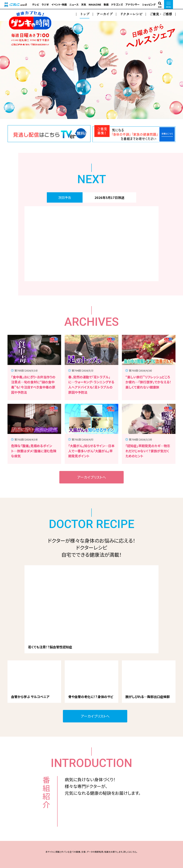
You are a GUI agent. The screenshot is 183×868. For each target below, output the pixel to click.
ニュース (74, 4)
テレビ (36, 4)
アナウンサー (133, 4)
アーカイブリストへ (92, 477)
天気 (84, 4)
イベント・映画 (59, 4)
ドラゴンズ (117, 4)
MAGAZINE (95, 4)
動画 (106, 4)
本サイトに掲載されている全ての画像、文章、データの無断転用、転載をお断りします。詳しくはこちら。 (91, 852)
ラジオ (45, 4)
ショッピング (149, 4)
